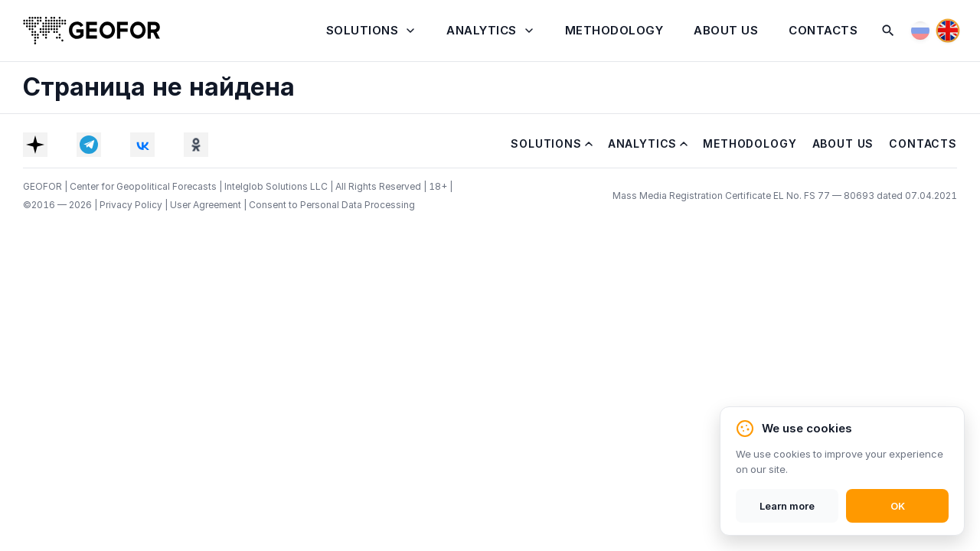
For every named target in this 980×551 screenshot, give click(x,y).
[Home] (92, 31)
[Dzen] (35, 145)
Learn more (787, 506)
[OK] (196, 145)
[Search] (888, 31)
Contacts (823, 30)
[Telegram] (89, 145)
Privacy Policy (132, 205)
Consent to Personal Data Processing (332, 205)
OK (898, 506)
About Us (726, 30)
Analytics (482, 30)
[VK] (142, 145)
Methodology (614, 30)
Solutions (363, 30)
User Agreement (207, 205)
